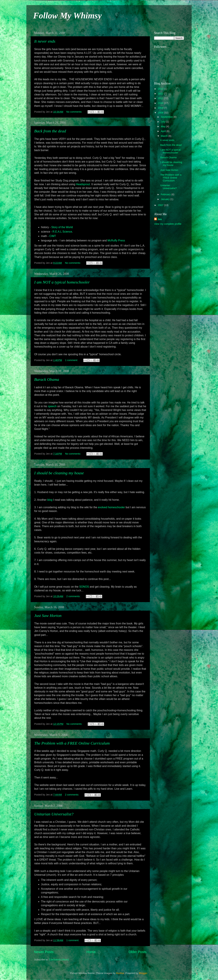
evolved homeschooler (111, 507)
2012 (161, 94)
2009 (161, 108)
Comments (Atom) (59, 960)
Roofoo (120, 973)
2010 (161, 103)
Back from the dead (50, 131)
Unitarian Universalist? (54, 814)
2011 (161, 98)
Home (91, 952)
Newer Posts (44, 952)
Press (116, 240)
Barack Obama (47, 379)
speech (52, 406)
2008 (161, 113)
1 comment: (72, 360)
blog (50, 500)
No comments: (75, 112)
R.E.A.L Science (62, 232)
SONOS (84, 587)
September (167, 117)
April (164, 131)
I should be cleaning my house (59, 473)
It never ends (45, 41)
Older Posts (138, 952)
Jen (160, 219)
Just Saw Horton (48, 616)
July (163, 122)
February (166, 194)
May (164, 126)
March (165, 136)
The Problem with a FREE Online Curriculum (72, 743)
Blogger (143, 973)
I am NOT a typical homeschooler (62, 282)
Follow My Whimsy (67, 16)
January (166, 199)
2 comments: (74, 596)
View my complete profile (168, 224)
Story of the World (62, 227)
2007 (161, 205)
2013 (161, 89)
